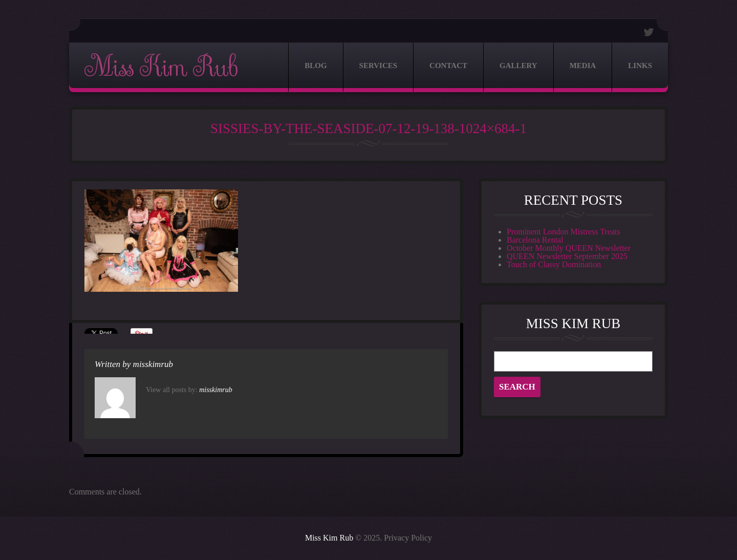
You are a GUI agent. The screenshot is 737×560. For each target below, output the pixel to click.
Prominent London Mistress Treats (563, 232)
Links (640, 66)
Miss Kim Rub (161, 67)
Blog (316, 66)
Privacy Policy (408, 538)
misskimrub (153, 364)
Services (378, 66)
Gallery (518, 66)
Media (583, 66)
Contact (448, 66)
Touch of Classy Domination (554, 264)
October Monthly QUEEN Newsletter (569, 248)
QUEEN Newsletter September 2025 (567, 256)
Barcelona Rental (535, 240)
